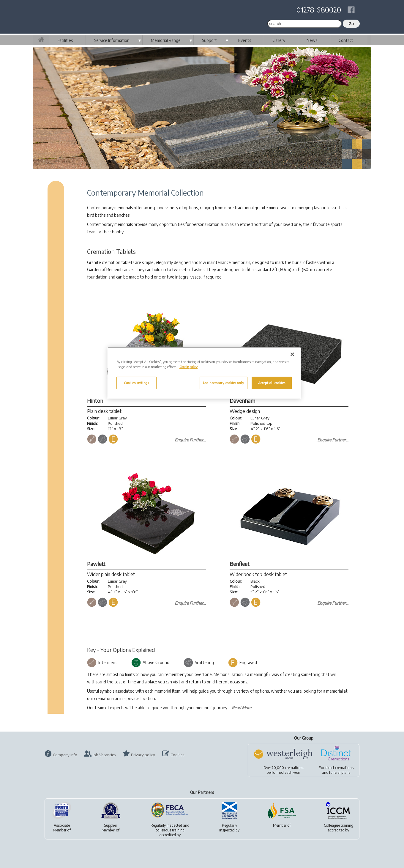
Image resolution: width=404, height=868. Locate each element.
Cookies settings (136, 383)
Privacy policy (143, 755)
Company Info (65, 755)
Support (209, 40)
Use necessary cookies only (224, 383)
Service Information (112, 40)
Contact (346, 40)
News (312, 40)
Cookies (177, 755)
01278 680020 (319, 10)
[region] (204, 373)
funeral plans (340, 772)
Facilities (65, 40)
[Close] (292, 354)
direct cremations (339, 768)
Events (245, 40)
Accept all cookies (272, 383)
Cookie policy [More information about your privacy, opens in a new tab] (188, 367)
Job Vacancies (104, 755)
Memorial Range (166, 40)
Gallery (279, 40)
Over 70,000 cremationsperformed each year (283, 770)
